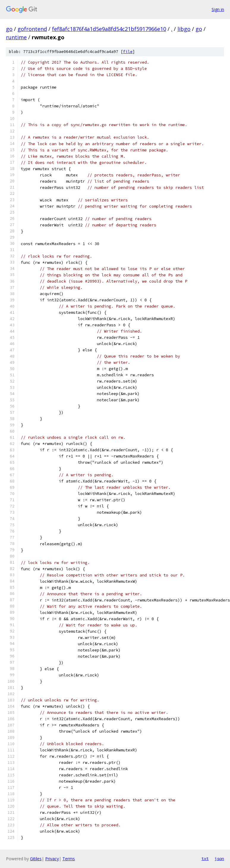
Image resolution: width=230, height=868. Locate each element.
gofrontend (32, 29)
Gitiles (36, 859)
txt (205, 858)
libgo (184, 29)
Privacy (52, 859)
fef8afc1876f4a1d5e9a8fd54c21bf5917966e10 (109, 29)
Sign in (218, 9)
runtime (16, 37)
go (9, 29)
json (219, 858)
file (128, 52)
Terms (69, 859)
